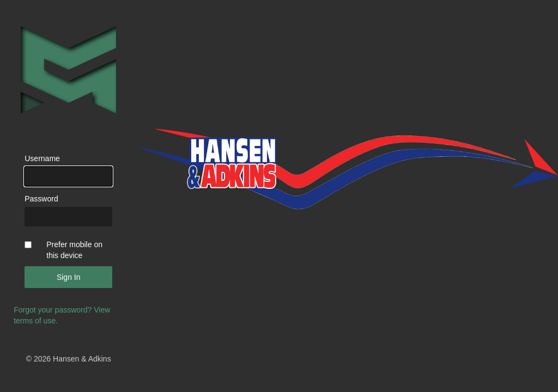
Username (42, 158)
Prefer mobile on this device (74, 250)
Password (41, 199)
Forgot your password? (53, 310)
